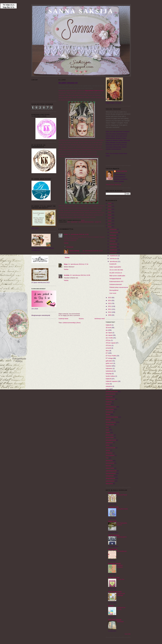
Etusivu (81, 319)
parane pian (110, 435)
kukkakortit (109, 412)
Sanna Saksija (81, 11)
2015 (110, 298)
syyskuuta (113, 238)
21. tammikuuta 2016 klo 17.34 (78, 264)
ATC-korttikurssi (122, 551)
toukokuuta (114, 250)
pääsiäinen (109, 443)
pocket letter (110, 437)
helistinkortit (110, 371)
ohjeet (108, 432)
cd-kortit (108, 348)
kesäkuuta (113, 247)
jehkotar (111, 606)
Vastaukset (70, 247)
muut (107, 430)
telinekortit (109, 461)
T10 (107, 458)
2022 (110, 209)
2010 (110, 312)
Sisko (66, 234)
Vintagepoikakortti (115, 279)
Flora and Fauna (122, 495)
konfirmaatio (110, 409)
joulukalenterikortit (112, 392)
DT (107, 353)
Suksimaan (120, 622)
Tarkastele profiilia (113, 185)
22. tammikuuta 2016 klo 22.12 (93, 251)
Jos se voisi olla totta (116, 270)
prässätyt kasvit (111, 440)
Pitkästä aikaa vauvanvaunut (119, 287)
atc (69, 222)
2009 (110, 315)
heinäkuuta (114, 244)
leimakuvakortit (111, 422)
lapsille (108, 414)
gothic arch (109, 363)
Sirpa (66, 264)
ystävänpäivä (110, 481)
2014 (110, 300)
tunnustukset (110, 463)
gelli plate (109, 361)
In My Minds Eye (114, 578)
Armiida (67, 275)
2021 (110, 212)
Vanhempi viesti (100, 319)
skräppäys (109, 453)
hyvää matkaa (110, 376)
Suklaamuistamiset (115, 284)
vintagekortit (110, 476)
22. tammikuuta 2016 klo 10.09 (80, 275)
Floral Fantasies (114, 493)
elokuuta (113, 241)
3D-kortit (109, 328)
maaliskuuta (114, 256)
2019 (110, 218)
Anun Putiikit (113, 549)
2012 (110, 306)
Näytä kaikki (128, 634)
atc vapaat (109, 335)
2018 (110, 221)
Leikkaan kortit (113, 507)
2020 (110, 215)
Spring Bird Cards (122, 509)
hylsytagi (109, 374)
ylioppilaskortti (110, 478)
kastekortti (109, 397)
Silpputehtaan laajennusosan (94, 91)
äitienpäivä (109, 484)
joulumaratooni (111, 394)
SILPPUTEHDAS (114, 535)
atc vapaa (109, 333)
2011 (110, 309)
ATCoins (109, 345)
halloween (109, 368)
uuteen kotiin (110, 468)
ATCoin (108, 340)
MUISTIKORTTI (122, 537)
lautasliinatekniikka (86, 222)
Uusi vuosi (113, 293)
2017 (110, 224)
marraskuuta (114, 232)
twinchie (108, 466)
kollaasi (108, 404)
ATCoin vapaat (111, 343)
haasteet (74, 222)
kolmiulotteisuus (111, 407)
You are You (120, 579)
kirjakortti (109, 402)
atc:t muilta (109, 338)
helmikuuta (114, 259)
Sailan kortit (112, 521)
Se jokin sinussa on (68, 83)
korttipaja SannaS (114, 563)
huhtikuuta (113, 253)
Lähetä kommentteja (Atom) (71, 323)
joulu (107, 389)
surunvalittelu (110, 455)
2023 (110, 206)
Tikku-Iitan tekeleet (115, 620)
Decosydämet (114, 290)
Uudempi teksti (63, 319)
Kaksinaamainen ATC (116, 281)
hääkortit (109, 379)
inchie (108, 384)
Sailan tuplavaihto (115, 267)
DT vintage (109, 358)
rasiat (108, 445)
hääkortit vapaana (112, 381)
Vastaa (66, 243)
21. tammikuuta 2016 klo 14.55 (79, 234)
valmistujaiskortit (111, 471)
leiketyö (98, 222)
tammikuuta (114, 261)
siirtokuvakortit (110, 448)
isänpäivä (109, 386)
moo (107, 427)
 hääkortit (109, 325)
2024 (110, 203)
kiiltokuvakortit (110, 399)
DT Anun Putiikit (111, 356)
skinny (108, 450)
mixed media (110, 425)
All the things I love (115, 592)
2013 (110, 303)
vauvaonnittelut (111, 473)
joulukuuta (113, 229)
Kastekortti (113, 264)
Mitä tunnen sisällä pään (117, 276)
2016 (110, 227)
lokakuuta (113, 235)
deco (107, 351)
